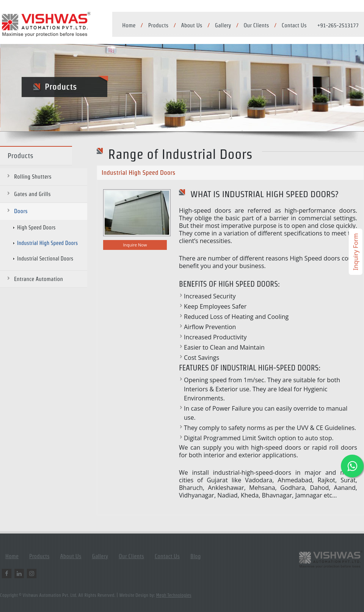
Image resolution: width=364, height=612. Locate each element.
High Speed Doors (36, 228)
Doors (21, 211)
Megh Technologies (174, 595)
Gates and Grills (32, 194)
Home (129, 25)
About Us (191, 25)
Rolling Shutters (33, 177)
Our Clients (257, 25)
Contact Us (294, 25)
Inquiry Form (356, 252)
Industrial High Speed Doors (47, 243)
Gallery (223, 25)
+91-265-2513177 (338, 25)
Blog (196, 556)
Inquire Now (135, 245)
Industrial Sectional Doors (45, 259)
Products (158, 25)
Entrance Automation (38, 279)
